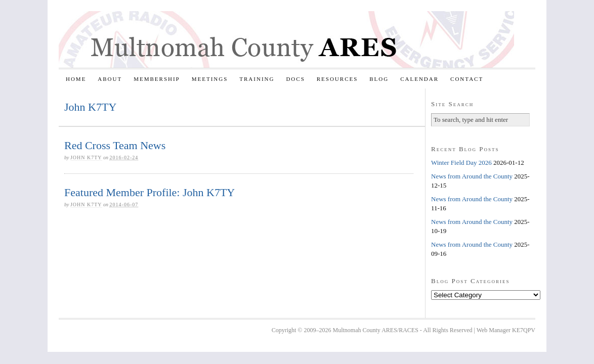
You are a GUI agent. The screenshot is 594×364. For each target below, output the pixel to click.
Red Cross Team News (115, 145)
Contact (467, 79)
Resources (337, 79)
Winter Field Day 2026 (461, 163)
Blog (379, 79)
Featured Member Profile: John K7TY (150, 192)
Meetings (210, 79)
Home (76, 79)
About (110, 79)
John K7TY (86, 157)
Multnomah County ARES (286, 39)
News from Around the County (472, 176)
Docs (295, 79)
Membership (157, 79)
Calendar (419, 79)
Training (257, 79)
